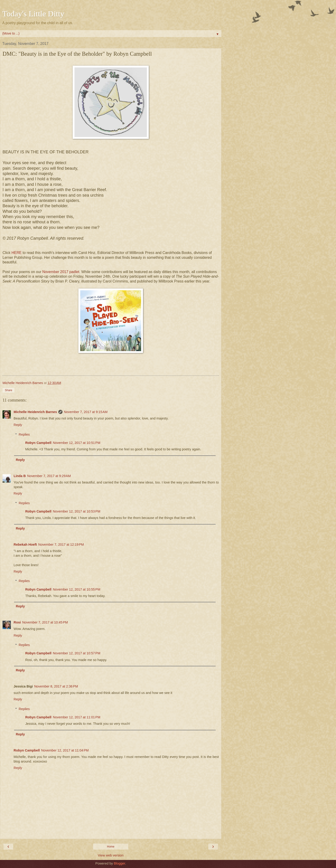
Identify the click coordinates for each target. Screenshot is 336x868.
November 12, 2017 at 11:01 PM (77, 717)
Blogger (120, 863)
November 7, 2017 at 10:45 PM (45, 622)
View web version (111, 855)
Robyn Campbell (38, 443)
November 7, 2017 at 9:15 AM (86, 412)
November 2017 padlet (61, 272)
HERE (17, 253)
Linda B (20, 476)
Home (111, 847)
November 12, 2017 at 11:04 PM (65, 750)
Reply (18, 425)
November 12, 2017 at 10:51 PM (77, 443)
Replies (24, 434)
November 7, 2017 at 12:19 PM (61, 545)
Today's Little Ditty (33, 14)
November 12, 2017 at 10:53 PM (77, 511)
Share (9, 390)
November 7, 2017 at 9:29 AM (49, 476)
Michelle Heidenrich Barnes (35, 412)
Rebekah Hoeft (25, 545)
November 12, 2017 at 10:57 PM (77, 653)
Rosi (17, 622)
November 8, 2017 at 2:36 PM (56, 686)
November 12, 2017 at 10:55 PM (77, 589)
